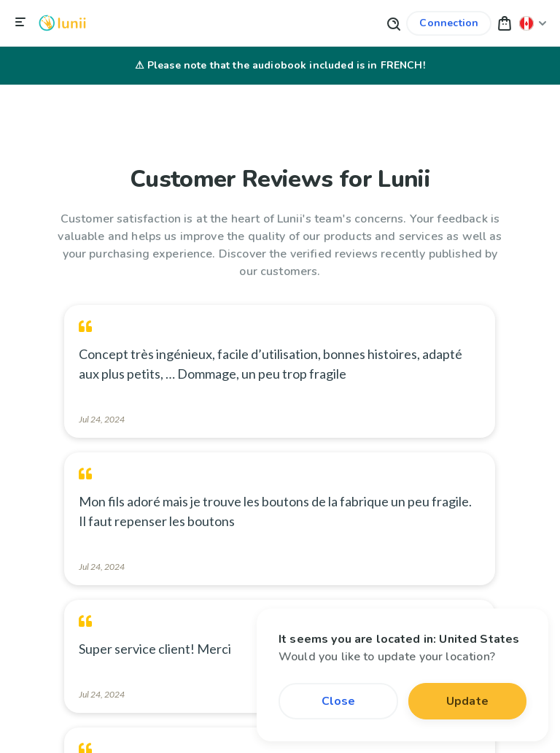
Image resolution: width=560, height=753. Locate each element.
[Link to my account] (449, 23)
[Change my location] (533, 23)
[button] (505, 23)
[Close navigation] (20, 23)
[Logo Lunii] (62, 23)
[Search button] (393, 23)
